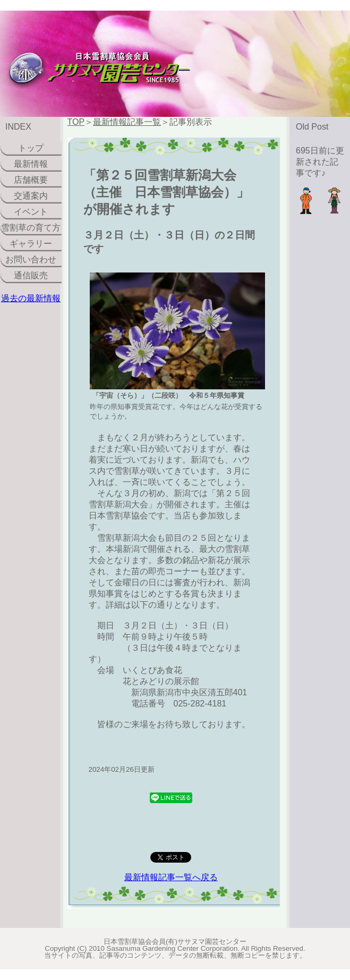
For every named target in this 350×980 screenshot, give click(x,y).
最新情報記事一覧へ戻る (171, 877)
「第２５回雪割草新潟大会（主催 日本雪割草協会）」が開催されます (166, 192)
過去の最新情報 (31, 298)
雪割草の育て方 (31, 228)
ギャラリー (31, 244)
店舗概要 (31, 180)
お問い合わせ (31, 259)
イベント (31, 212)
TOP (76, 122)
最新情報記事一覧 (127, 122)
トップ (31, 148)
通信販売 (31, 275)
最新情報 (31, 164)
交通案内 (31, 196)
